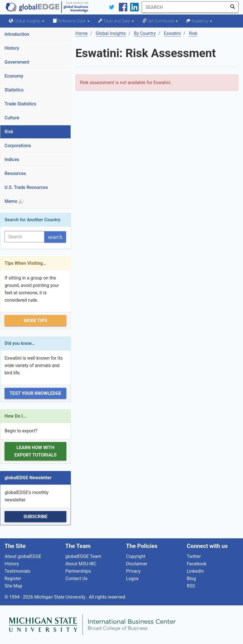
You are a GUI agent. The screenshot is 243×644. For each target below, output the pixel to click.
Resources (15, 173)
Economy (14, 76)
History (12, 48)
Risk (9, 132)
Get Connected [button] (160, 21)
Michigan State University (60, 597)
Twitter (194, 556)
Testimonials (17, 571)
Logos (132, 579)
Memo (14, 201)
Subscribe (35, 517)
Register (13, 579)
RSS (191, 586)
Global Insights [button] (27, 21)
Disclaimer (137, 564)
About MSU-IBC (81, 564)
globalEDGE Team (83, 556)
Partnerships (78, 571)
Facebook (197, 564)
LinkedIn (195, 571)
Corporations (18, 146)
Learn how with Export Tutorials (36, 451)
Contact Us (76, 579)
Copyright (136, 556)
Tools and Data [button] (116, 21)
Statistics (14, 90)
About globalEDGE (23, 556)
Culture (12, 118)
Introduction (17, 34)
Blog (191, 579)
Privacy (134, 571)
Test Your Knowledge (35, 393)
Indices (12, 160)
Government (17, 62)
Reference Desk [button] (71, 21)
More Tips (36, 321)
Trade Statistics (20, 104)
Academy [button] (199, 21)
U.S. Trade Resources (26, 187)
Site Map (13, 586)
